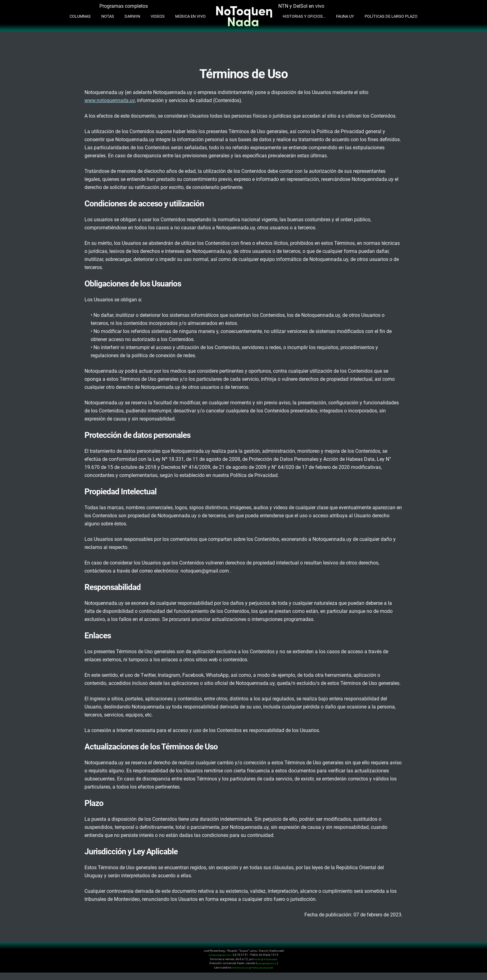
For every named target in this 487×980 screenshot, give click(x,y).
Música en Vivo (190, 16)
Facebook (422, 955)
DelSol (255, 959)
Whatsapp (430, 955)
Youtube (415, 955)
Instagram (407, 955)
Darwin (132, 16)
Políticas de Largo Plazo (391, 16)
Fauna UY (345, 16)
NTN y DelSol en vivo (301, 6)
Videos (158, 16)
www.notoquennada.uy (110, 100)
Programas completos (124, 6)
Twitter (400, 955)
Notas (108, 16)
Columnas (80, 16)
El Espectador (271, 959)
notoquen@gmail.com (220, 955)
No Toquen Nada (76, 958)
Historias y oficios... (304, 16)
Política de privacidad (265, 967)
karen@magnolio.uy (267, 963)
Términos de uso (237, 967)
